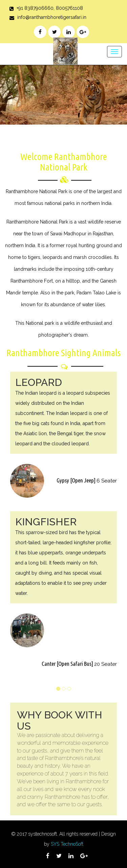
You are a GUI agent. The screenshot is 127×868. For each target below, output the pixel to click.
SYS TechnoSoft (67, 844)
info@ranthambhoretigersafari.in (52, 17)
